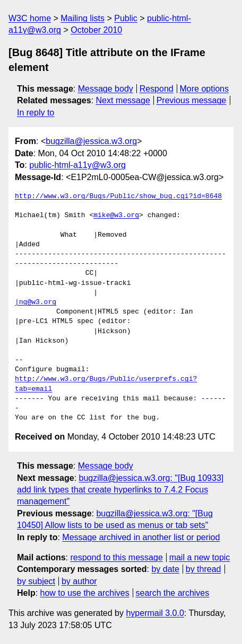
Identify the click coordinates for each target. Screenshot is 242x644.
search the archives (173, 593)
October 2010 (96, 30)
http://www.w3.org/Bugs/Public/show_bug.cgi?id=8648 (118, 196)
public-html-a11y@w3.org (77, 165)
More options (205, 89)
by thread (204, 569)
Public (126, 18)
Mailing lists (83, 18)
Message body (106, 89)
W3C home (30, 18)
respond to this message (116, 557)
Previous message (192, 100)
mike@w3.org (116, 216)
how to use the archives (85, 593)
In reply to (36, 113)
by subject (36, 581)
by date (165, 569)
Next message (123, 100)
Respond (157, 89)
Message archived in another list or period (141, 537)
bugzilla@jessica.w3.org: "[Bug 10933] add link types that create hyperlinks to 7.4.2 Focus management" (120, 490)
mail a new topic (200, 557)
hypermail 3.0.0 (155, 613)
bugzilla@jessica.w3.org (91, 141)
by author (79, 581)
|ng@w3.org (36, 302)
